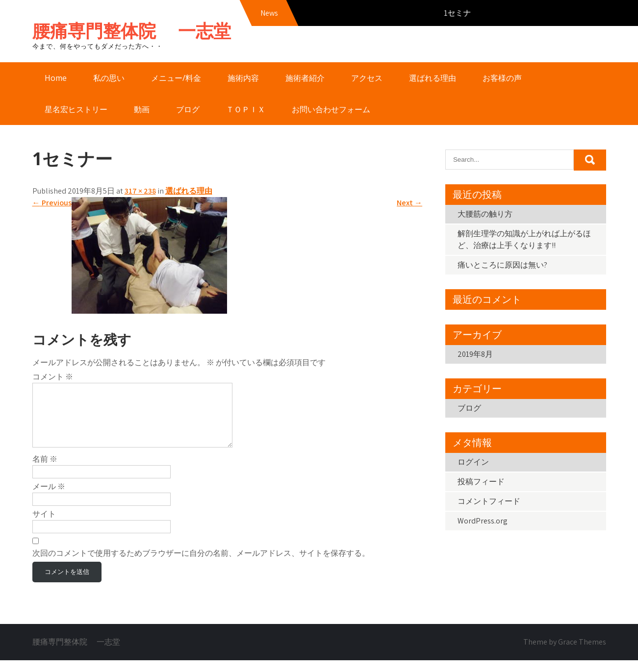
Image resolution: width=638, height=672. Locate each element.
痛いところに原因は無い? (502, 265)
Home (56, 78)
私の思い (109, 78)
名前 (45, 471)
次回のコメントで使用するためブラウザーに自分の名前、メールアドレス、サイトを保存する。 (201, 565)
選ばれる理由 (433, 78)
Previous (52, 203)
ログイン (473, 462)
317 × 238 (140, 191)
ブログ (188, 109)
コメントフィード (489, 501)
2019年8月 (475, 354)
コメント (53, 377)
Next (409, 203)
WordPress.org (483, 521)
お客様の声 (502, 78)
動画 (142, 109)
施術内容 (243, 78)
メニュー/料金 (176, 78)
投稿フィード (481, 482)
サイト (44, 526)
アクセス (367, 78)
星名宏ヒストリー (76, 109)
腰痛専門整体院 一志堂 (132, 31)
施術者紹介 (305, 78)
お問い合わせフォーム (331, 109)
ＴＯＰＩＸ (246, 109)
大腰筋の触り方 (485, 214)
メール (49, 498)
